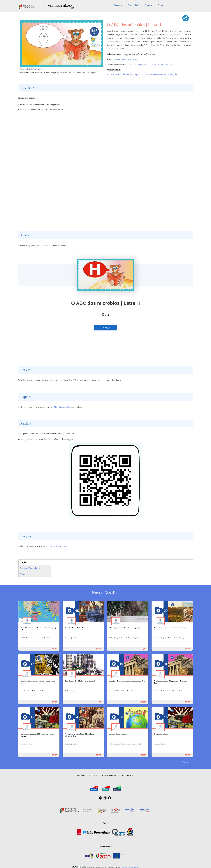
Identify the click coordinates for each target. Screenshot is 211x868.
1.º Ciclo (111, 74)
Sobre (79, 775)
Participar (121, 775)
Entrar (160, 5)
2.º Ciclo (146, 74)
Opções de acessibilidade (108, 775)
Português (136, 74)
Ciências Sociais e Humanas (125, 59)
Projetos (148, 5)
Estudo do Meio (123, 74)
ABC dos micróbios (62, 407)
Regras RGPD (87, 775)
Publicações (130, 775)
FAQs (96, 775)
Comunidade (133, 5)
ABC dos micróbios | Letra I (56, 546)
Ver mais (186, 762)
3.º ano (146, 65)
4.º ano (153, 65)
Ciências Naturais (159, 74)
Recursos (118, 5)
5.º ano (161, 65)
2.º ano (138, 65)
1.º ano (130, 65)
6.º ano (169, 65)
